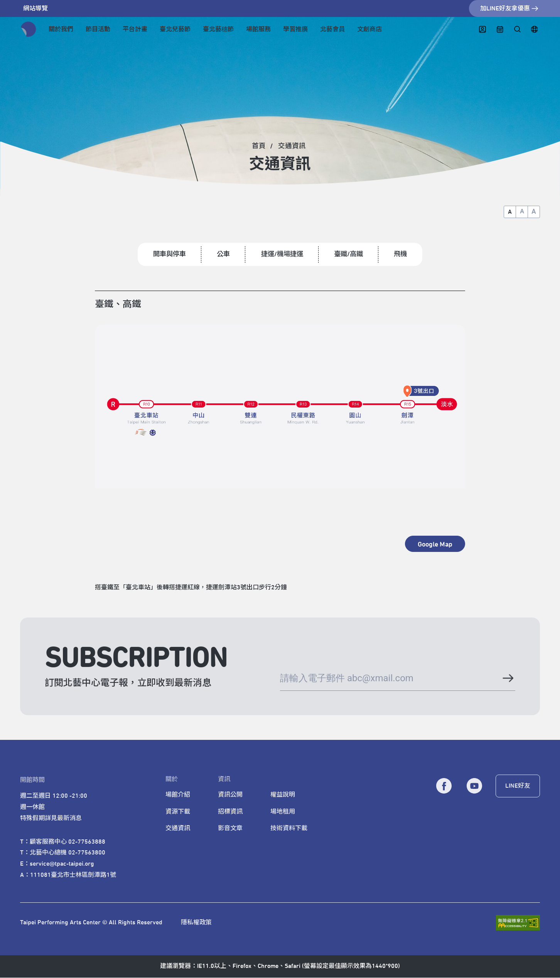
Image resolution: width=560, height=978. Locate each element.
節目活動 (98, 29)
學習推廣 (295, 29)
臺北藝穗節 (218, 29)
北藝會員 (332, 29)
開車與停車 (167, 255)
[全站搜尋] (517, 30)
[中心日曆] (500, 30)
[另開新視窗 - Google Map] (435, 544)
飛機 (404, 255)
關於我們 (61, 29)
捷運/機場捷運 (282, 255)
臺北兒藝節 (175, 29)
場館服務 (258, 29)
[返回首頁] (29, 29)
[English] (534, 30)
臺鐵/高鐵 (351, 255)
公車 (222, 255)
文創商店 (369, 29)
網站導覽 (35, 8)
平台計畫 (135, 29)
